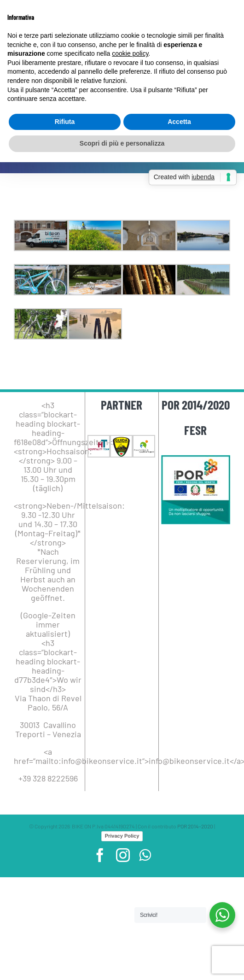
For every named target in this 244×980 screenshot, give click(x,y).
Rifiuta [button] (65, 122)
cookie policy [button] (130, 53)
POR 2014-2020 (195, 826)
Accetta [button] (179, 122)
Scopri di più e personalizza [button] (122, 143)
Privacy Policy (122, 836)
